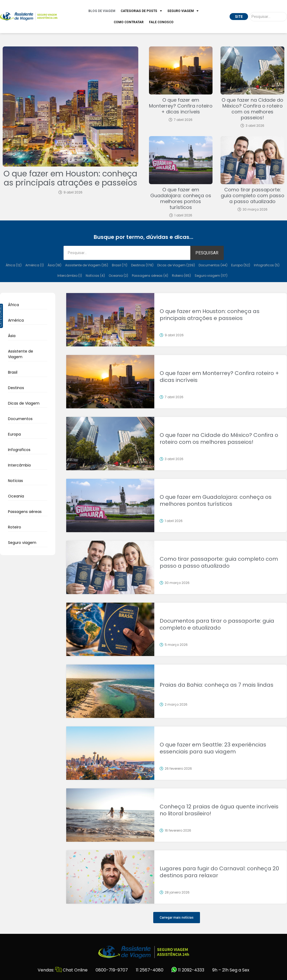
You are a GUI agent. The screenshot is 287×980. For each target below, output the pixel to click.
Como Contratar (129, 22)
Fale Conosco (161, 22)
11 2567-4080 (150, 970)
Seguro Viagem (183, 11)
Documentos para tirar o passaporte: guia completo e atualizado (217, 624)
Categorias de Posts (141, 11)
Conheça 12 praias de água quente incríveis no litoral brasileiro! (219, 810)
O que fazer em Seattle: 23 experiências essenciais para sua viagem (213, 748)
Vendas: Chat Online (63, 970)
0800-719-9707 (112, 970)
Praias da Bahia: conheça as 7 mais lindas (217, 685)
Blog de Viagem (102, 11)
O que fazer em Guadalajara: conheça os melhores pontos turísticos (181, 198)
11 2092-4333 (188, 970)
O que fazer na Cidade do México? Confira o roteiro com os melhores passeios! (252, 109)
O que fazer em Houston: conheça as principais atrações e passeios (70, 178)
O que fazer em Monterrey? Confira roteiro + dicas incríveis (181, 106)
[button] (177, 918)
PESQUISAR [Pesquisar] (207, 253)
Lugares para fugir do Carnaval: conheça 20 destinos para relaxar (219, 872)
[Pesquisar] (268, 17)
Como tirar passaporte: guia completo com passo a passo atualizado (253, 195)
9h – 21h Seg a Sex (231, 970)
